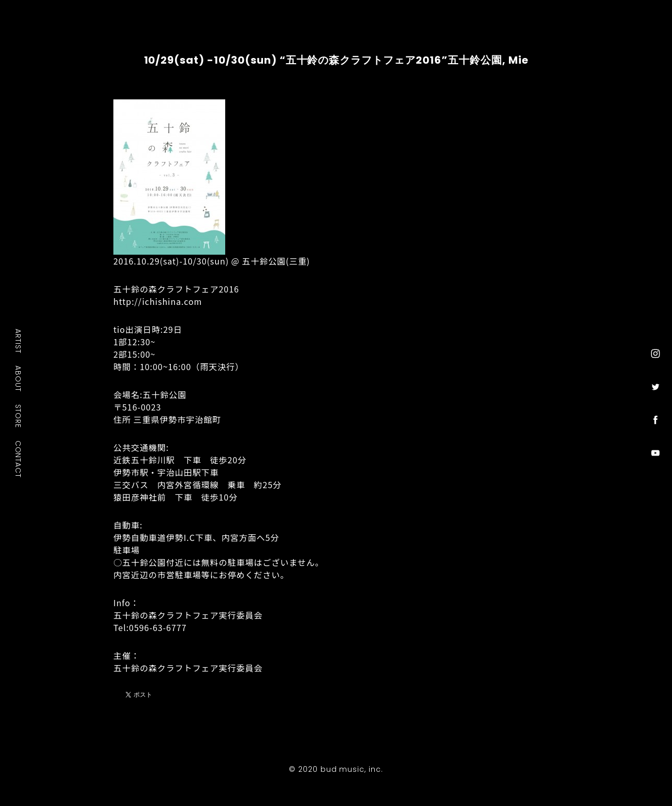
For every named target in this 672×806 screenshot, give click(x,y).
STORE (19, 416)
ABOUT (19, 378)
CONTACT (19, 459)
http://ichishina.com (158, 301)
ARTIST (19, 341)
